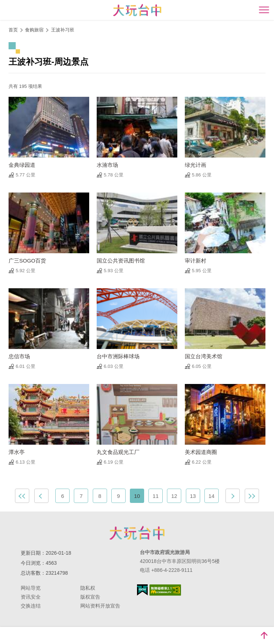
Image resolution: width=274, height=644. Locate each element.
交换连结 (31, 606)
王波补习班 (63, 30)
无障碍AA (165, 590)
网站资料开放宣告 (100, 606)
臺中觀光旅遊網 (137, 10)
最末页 (252, 496)
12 (174, 496)
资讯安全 (31, 597)
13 (193, 496)
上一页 (41, 496)
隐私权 (88, 588)
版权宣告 (90, 597)
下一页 (233, 496)
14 (211, 496)
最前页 (22, 496)
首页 (13, 30)
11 (156, 496)
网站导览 (31, 588)
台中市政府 (137, 533)
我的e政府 (142, 590)
